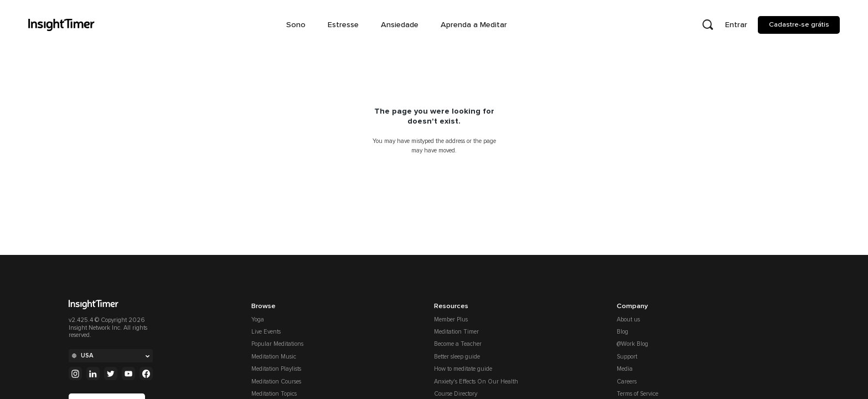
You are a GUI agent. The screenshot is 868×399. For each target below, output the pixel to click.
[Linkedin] (93, 374)
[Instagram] (75, 374)
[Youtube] (128, 374)
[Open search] (707, 25)
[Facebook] (146, 374)
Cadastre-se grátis (799, 24)
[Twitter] (111, 374)
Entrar (736, 25)
